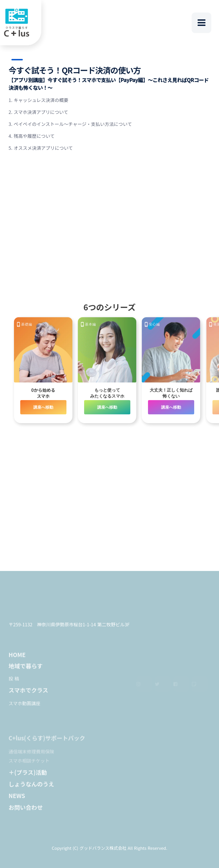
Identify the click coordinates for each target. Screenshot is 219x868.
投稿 (15, 681)
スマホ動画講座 (25, 706)
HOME (17, 657)
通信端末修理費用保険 (31, 757)
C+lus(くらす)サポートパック (47, 744)
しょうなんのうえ (31, 786)
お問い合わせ (26, 810)
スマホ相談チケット (29, 766)
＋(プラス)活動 (28, 775)
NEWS (17, 798)
